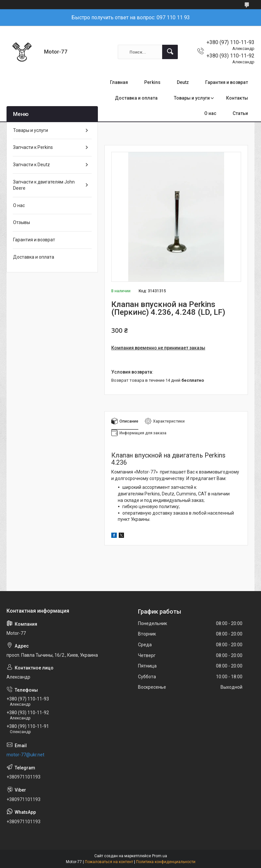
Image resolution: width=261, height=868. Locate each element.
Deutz (183, 82)
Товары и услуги (192, 98)
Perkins (152, 82)
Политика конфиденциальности (166, 862)
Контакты (237, 98)
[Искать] (170, 52)
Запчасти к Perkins (33, 147)
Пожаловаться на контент (109, 862)
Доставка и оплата (136, 98)
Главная (119, 82)
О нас (210, 113)
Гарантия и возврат (227, 82)
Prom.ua (160, 856)
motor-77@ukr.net (25, 755)
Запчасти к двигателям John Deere (44, 185)
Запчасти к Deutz (31, 165)
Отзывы (22, 222)
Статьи (240, 113)
